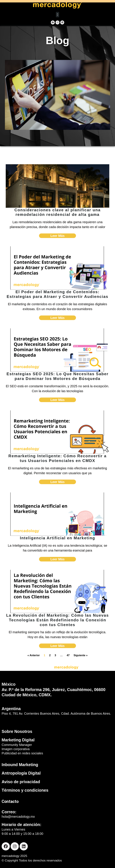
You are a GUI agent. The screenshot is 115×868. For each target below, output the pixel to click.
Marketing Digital (18, 740)
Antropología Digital (21, 773)
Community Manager (17, 745)
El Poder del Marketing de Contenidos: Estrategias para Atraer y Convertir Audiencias (57, 294)
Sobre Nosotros (17, 731)
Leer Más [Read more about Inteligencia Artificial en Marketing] (58, 559)
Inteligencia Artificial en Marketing (58, 538)
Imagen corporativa (16, 749)
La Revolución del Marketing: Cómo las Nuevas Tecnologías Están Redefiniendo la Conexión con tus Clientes (57, 620)
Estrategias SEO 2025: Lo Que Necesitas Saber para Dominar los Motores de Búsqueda (57, 376)
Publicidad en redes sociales (22, 753)
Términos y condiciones (25, 790)
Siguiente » (80, 655)
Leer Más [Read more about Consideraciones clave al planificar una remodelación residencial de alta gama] (58, 236)
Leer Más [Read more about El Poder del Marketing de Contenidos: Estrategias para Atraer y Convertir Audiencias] (58, 318)
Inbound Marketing (20, 765)
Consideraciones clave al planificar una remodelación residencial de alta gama (57, 212)
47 (68, 655)
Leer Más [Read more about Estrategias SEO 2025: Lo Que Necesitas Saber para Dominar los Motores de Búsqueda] (58, 400)
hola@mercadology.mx (18, 817)
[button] (57, 15)
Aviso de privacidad (21, 782)
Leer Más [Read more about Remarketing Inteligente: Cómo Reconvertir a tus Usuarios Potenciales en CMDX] (58, 482)
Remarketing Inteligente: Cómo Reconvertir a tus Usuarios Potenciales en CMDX (58, 458)
